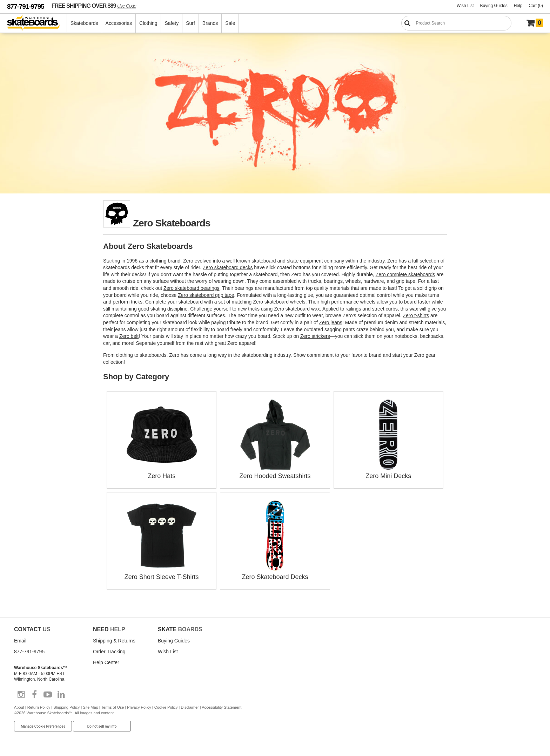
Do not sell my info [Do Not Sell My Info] (102, 726)
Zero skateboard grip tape (206, 295)
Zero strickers (315, 336)
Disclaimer (190, 707)
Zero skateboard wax (297, 309)
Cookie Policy (166, 707)
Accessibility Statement (222, 707)
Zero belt (129, 336)
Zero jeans (331, 322)
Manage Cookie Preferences (43, 726)
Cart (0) (536, 6)
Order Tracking (109, 652)
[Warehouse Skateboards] (37, 23)
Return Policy (39, 707)
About (19, 707)
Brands (210, 23)
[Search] (456, 23)
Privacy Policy (139, 707)
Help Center (106, 662)
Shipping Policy (66, 707)
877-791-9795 (26, 6)
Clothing (148, 23)
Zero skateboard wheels (279, 302)
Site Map (90, 707)
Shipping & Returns (114, 641)
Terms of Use (113, 707)
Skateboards (84, 23)
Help (518, 6)
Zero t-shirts (416, 315)
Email (20, 641)
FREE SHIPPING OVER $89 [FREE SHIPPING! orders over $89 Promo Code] (94, 6)
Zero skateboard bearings (192, 288)
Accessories (119, 23)
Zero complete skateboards (405, 274)
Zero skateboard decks (228, 267)
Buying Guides (494, 6)
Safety (172, 23)
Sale (230, 23)
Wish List (465, 6)
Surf (190, 23)
